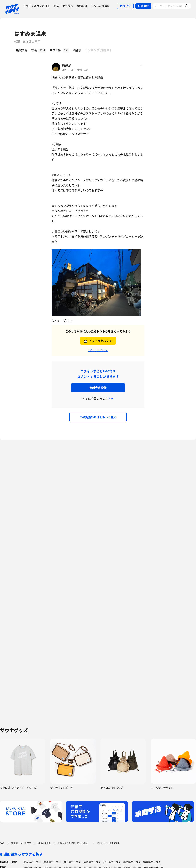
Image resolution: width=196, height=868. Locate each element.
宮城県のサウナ (92, 862)
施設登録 (82, 6)
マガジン (68, 6)
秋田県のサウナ (112, 862)
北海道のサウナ (32, 862)
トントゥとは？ (98, 350)
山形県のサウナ (132, 862)
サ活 (56, 6)
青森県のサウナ (52, 862)
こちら (109, 398)
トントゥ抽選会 (100, 6)
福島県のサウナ (152, 862)
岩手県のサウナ (72, 862)
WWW (66, 66)
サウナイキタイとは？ (37, 6)
